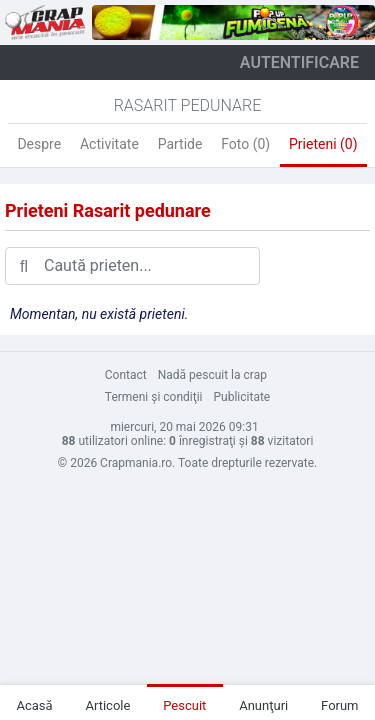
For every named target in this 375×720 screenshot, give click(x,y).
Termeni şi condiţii (154, 397)
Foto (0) (245, 144)
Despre (39, 144)
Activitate (109, 144)
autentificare (299, 62)
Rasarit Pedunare (188, 105)
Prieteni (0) (323, 144)
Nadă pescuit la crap (212, 375)
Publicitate (242, 397)
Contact (126, 375)
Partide (180, 144)
